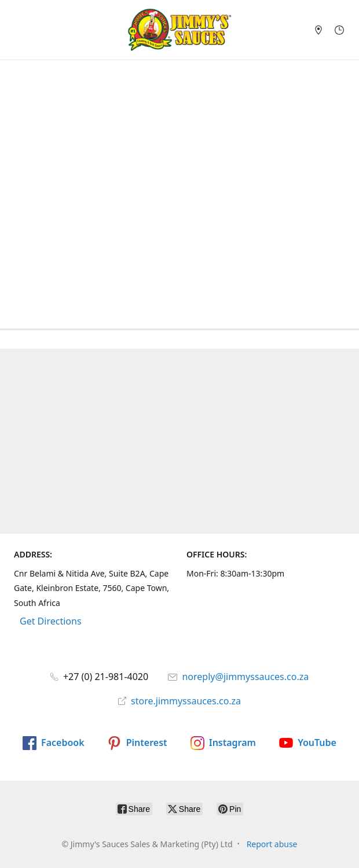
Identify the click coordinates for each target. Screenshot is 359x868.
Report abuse (272, 844)
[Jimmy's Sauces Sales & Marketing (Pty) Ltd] (179, 30)
